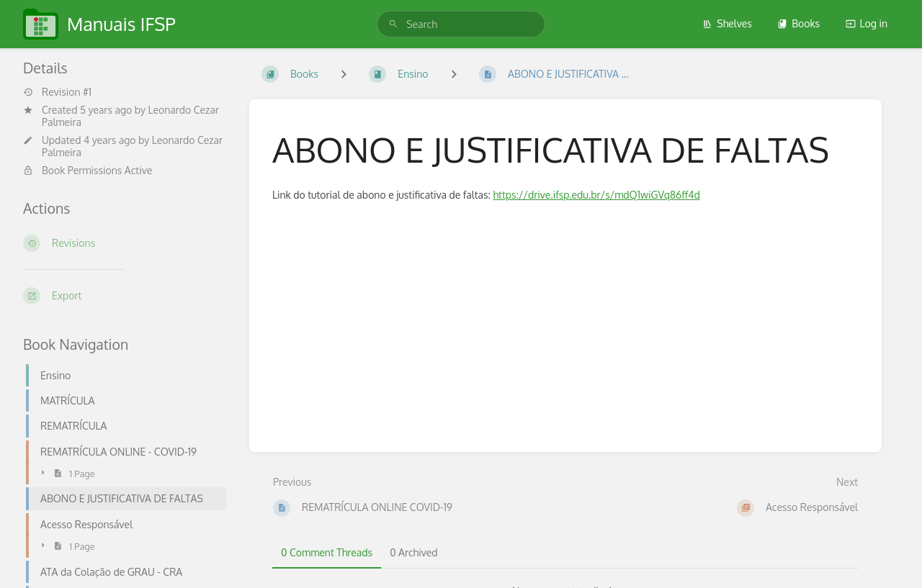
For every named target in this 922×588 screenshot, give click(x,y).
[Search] (393, 24)
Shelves (727, 23)
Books (798, 23)
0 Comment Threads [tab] (327, 552)
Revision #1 (57, 92)
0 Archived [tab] (413, 552)
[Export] (125, 296)
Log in (867, 23)
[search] (461, 24)
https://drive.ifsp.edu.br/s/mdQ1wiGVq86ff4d (596, 195)
